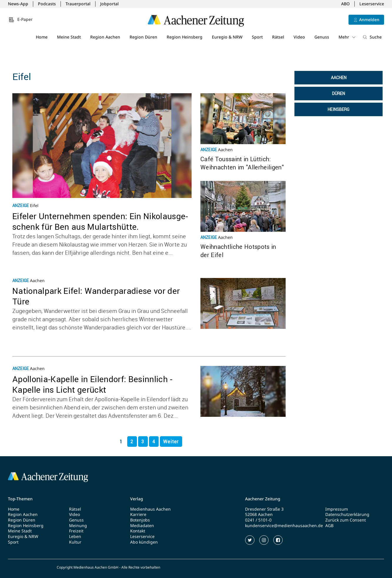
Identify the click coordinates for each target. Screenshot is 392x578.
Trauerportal (78, 4)
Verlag (137, 499)
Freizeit (76, 531)
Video (299, 37)
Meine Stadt (69, 37)
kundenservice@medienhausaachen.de (284, 526)
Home (42, 37)
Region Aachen (105, 37)
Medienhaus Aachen (150, 509)
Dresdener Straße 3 (264, 509)
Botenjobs (140, 520)
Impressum (337, 509)
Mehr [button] (347, 37)
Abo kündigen (144, 542)
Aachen (339, 78)
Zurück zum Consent (346, 520)
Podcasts (47, 4)
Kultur (75, 542)
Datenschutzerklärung (347, 514)
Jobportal (109, 4)
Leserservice (372, 4)
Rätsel (278, 37)
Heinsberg (339, 109)
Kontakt (138, 531)
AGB (329, 526)
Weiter (171, 442)
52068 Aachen (259, 514)
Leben (75, 537)
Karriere (138, 514)
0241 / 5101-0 (258, 520)
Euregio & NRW (227, 37)
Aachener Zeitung (263, 499)
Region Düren (143, 37)
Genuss (322, 37)
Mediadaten (142, 526)
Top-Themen (20, 499)
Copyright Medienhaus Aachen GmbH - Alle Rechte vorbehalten (108, 567)
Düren (339, 94)
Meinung (78, 526)
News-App (18, 4)
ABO (345, 4)
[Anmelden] (366, 20)
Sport (257, 37)
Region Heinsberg (185, 37)
